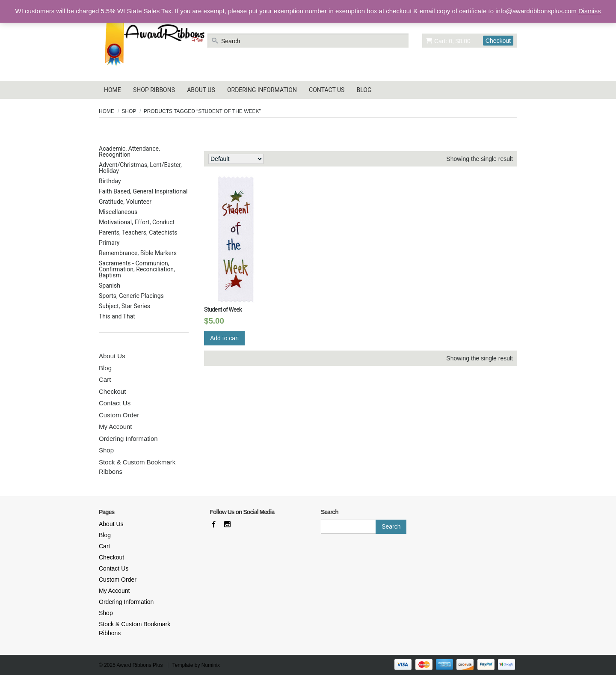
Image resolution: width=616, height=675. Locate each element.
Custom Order (119, 415)
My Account (115, 427)
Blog (364, 90)
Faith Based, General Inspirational (143, 191)
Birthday (110, 181)
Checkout (498, 40)
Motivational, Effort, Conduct (137, 222)
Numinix (211, 665)
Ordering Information (262, 90)
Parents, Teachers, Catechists (138, 232)
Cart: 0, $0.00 (448, 41)
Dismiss (590, 11)
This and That (117, 316)
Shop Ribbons (154, 90)
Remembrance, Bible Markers (138, 253)
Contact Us (327, 90)
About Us (201, 90)
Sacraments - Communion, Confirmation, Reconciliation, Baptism (137, 269)
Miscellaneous (118, 212)
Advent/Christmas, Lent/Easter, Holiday (140, 168)
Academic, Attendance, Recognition (129, 152)
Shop (129, 111)
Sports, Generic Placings (131, 296)
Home (113, 90)
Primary (109, 243)
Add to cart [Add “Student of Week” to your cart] (225, 338)
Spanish (110, 285)
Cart (105, 379)
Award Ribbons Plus (140, 665)
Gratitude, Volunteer (125, 202)
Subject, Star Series (124, 306)
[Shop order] (236, 159)
